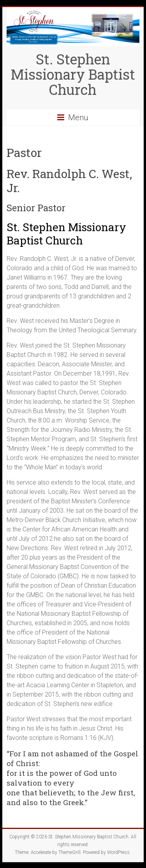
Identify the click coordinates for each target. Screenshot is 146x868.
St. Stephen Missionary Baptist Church (73, 74)
